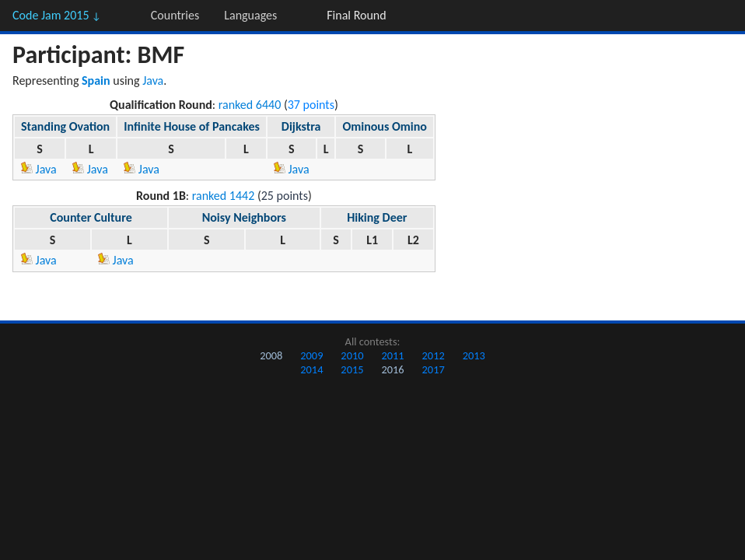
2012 (434, 355)
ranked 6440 (250, 105)
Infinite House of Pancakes (192, 126)
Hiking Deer (377, 217)
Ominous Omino (385, 126)
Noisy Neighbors (244, 217)
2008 (271, 355)
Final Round (356, 15)
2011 (392, 355)
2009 (311, 355)
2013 (474, 355)
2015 (352, 369)
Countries (175, 15)
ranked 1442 (224, 196)
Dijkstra (301, 126)
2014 (311, 369)
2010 (352, 355)
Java (153, 80)
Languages (250, 15)
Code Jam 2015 (57, 15)
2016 (392, 369)
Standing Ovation (65, 126)
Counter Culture (91, 217)
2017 (434, 369)
